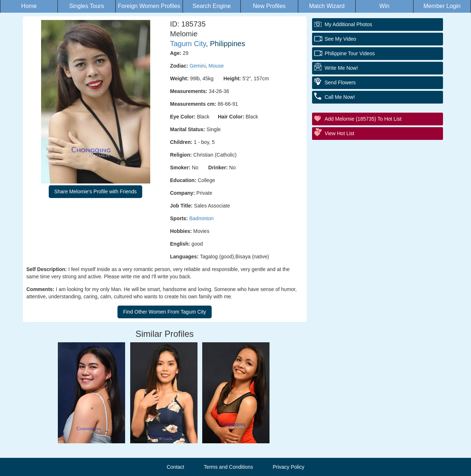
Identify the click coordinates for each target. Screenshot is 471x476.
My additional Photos (349, 24)
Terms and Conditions (228, 467)
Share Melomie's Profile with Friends (95, 191)
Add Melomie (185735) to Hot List (363, 119)
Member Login (442, 6)
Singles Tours (87, 6)
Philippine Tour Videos (350, 53)
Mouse (216, 66)
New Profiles (269, 6)
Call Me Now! (340, 97)
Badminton (201, 218)
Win (384, 6)
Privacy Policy (289, 467)
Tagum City (188, 44)
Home (29, 6)
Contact (175, 467)
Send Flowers (340, 82)
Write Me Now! (342, 68)
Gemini (197, 66)
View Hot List (340, 133)
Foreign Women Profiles (149, 6)
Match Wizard (327, 6)
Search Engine (211, 6)
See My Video (341, 39)
